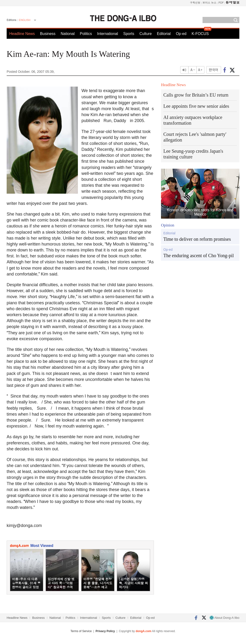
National (68, 34)
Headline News (22, 34)
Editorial (164, 34)
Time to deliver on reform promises (197, 239)
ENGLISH (25, 20)
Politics (86, 34)
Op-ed (181, 34)
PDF (221, 2)
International (108, 34)
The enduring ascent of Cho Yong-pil (199, 256)
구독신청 (195, 2)
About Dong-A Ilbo (225, 618)
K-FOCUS (200, 34)
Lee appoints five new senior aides (196, 106)
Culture (146, 34)
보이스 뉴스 (210, 2)
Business (48, 34)
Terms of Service (81, 631)
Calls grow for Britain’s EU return (196, 95)
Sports (129, 34)
